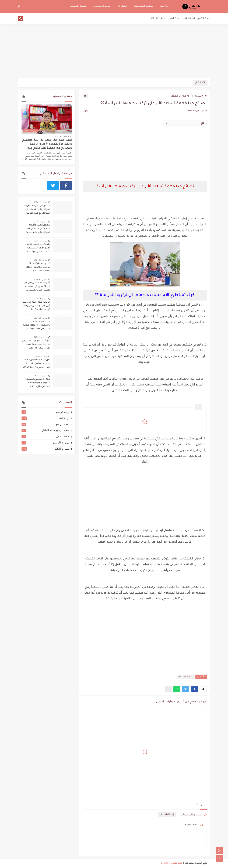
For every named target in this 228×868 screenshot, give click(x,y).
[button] (194, 689)
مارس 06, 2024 (41, 260)
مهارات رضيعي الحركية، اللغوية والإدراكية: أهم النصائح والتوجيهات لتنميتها (38, 383)
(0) (86, 111)
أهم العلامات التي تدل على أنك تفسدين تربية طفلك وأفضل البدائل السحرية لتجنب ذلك (37, 287)
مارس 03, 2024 (41, 279)
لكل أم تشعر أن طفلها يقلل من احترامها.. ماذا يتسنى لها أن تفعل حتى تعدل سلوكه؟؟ (36, 345)
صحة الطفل (174, 19)
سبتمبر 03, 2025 (62, 136)
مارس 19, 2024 (41, 202)
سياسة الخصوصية (143, 6)
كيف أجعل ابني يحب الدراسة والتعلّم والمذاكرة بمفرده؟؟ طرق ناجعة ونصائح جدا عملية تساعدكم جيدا (47, 144)
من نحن (164, 6)
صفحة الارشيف (78, 6)
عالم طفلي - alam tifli (171, 863)
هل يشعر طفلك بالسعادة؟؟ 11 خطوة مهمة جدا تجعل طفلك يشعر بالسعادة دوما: (37, 326)
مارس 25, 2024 (41, 318)
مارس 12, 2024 (41, 241)
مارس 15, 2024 (41, 221)
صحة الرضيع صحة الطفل (45, 430)
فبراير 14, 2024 (41, 376)
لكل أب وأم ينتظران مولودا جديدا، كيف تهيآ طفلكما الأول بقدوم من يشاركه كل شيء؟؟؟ (37, 364)
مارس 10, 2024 (41, 299)
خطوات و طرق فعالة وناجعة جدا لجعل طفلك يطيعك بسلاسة (38, 267)
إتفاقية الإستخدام (102, 6)
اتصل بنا (122, 6)
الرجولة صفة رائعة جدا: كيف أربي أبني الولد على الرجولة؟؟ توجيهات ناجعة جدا (36, 306)
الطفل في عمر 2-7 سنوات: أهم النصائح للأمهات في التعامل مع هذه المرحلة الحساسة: (37, 210)
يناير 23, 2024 (42, 356)
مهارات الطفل (157, 19)
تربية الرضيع (45, 412)
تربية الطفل (189, 19)
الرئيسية (201, 96)
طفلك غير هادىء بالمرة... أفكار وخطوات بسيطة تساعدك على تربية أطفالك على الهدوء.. (37, 248)
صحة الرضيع (204, 19)
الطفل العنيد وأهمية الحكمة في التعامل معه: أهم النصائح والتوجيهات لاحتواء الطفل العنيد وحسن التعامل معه (36, 229)
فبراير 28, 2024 (41, 337)
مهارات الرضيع (45, 443)
